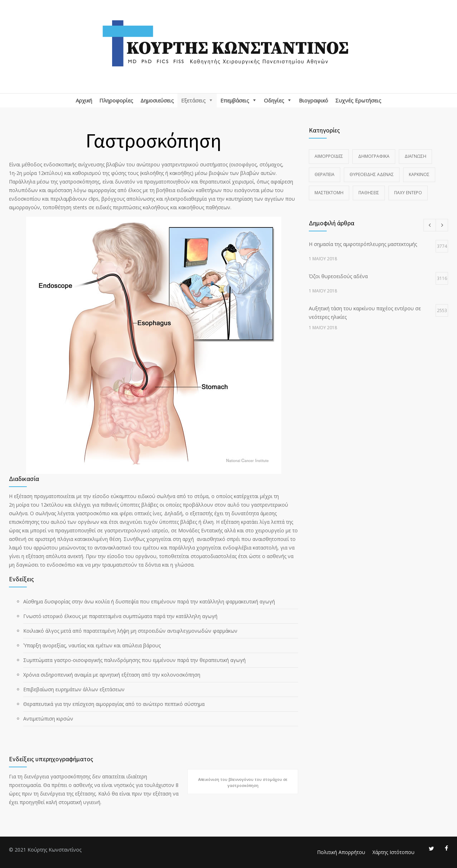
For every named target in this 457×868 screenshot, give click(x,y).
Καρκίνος (419, 174)
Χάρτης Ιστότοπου (393, 852)
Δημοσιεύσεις (157, 100)
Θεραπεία (325, 174)
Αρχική (84, 100)
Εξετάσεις (193, 100)
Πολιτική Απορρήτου (341, 852)
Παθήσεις (369, 193)
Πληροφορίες (116, 100)
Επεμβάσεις (235, 100)
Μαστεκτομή (329, 193)
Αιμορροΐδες (329, 156)
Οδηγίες (274, 100)
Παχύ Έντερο (408, 193)
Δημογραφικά (374, 156)
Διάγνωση (415, 156)
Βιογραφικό (313, 100)
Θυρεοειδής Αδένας (372, 174)
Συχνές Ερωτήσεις (358, 100)
